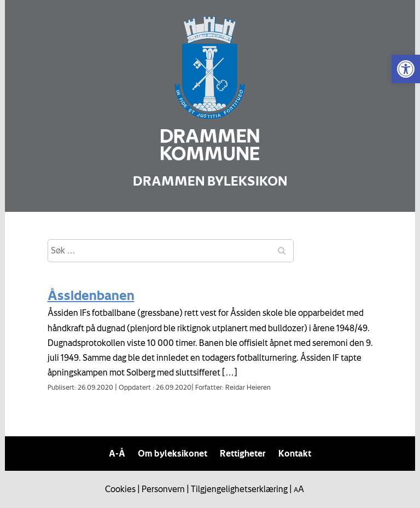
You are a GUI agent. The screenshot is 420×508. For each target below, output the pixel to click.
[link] (406, 69)
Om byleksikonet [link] (173, 453)
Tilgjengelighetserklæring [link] (239, 489)
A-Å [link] (117, 453)
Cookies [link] (120, 489)
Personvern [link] (163, 489)
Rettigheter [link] (243, 453)
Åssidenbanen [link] (91, 295)
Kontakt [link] (295, 453)
